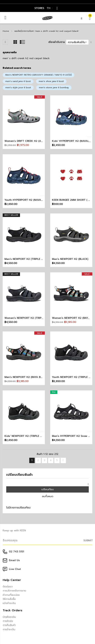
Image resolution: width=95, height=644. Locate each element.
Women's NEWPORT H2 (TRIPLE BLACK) (29, 318)
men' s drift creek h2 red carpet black (26, 58)
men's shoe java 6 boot (51, 81)
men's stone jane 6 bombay (54, 88)
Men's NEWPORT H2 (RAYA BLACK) (26, 377)
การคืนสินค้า (9, 625)
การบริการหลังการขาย (14, 591)
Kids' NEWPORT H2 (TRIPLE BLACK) (27, 436)
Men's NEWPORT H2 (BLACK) (70, 259)
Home (6, 31)
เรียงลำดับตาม (57, 42)
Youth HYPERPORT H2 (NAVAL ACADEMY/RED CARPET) (39, 200)
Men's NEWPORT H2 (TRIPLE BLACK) (27, 259)
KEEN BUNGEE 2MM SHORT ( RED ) (73, 200)
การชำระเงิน (9, 629)
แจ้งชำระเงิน (9, 603)
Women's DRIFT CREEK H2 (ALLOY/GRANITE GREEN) (37, 141)
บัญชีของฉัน (9, 617)
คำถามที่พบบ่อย (11, 595)
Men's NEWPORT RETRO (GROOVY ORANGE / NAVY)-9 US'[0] (38, 75)
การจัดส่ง (8, 621)
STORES (39, 8)
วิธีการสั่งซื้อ (9, 599)
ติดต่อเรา (8, 587)
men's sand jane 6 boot (18, 81)
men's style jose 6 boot (18, 88)
